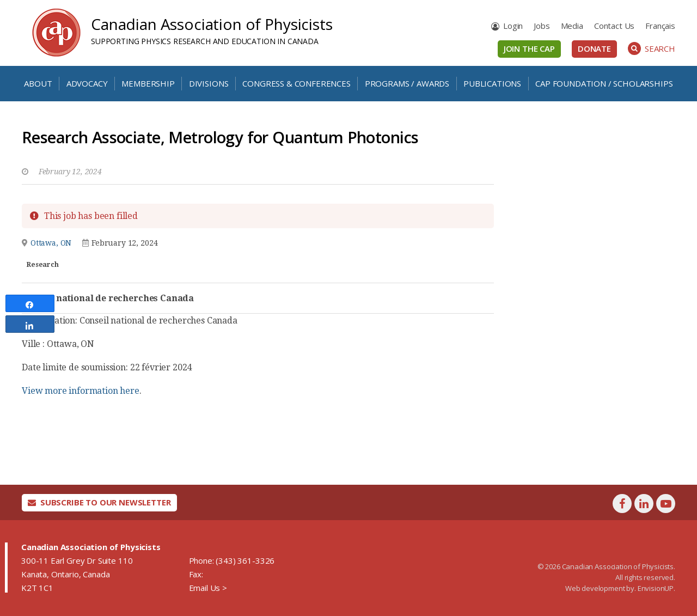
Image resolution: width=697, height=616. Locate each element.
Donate (594, 48)
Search (652, 48)
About (38, 83)
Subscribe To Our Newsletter (99, 502)
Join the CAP (529, 48)
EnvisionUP (656, 588)
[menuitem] (660, 26)
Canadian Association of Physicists (212, 24)
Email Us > (208, 588)
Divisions (209, 83)
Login (513, 26)
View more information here (81, 391)
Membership (148, 83)
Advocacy (87, 83)
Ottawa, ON (51, 243)
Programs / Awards (407, 83)
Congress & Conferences (296, 83)
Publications (492, 83)
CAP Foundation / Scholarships (604, 83)
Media (572, 26)
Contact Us (614, 26)
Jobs (542, 26)
